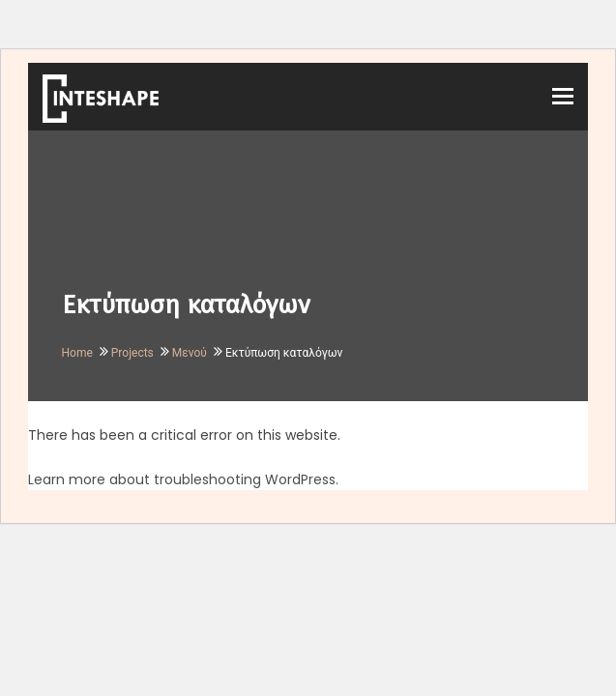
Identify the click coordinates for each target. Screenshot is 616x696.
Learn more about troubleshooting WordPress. (183, 479)
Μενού (190, 353)
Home (77, 353)
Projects (132, 353)
